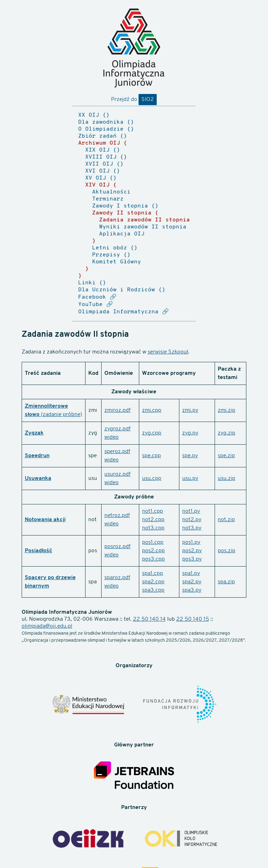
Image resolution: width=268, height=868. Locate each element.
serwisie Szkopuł (168, 352)
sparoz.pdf (117, 578)
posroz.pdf (117, 547)
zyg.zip (226, 433)
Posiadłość (39, 551)
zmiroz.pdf (117, 410)
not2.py (192, 520)
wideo (111, 437)
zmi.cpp (152, 410)
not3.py (192, 528)
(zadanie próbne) (61, 415)
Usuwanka (38, 479)
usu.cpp (152, 479)
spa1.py (191, 574)
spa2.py (192, 582)
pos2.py (192, 551)
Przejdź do (134, 100)
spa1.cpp (152, 574)
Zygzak (34, 433)
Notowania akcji (45, 520)
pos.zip (226, 551)
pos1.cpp (153, 542)
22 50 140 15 (193, 619)
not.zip (226, 520)
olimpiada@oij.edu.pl (47, 626)
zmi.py (190, 410)
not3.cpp (153, 528)
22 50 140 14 (149, 619)
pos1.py (191, 542)
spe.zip (226, 456)
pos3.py (192, 559)
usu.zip (226, 479)
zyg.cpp (152, 433)
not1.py (191, 511)
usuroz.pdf (117, 474)
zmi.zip (226, 410)
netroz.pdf (117, 516)
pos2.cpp (153, 551)
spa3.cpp (153, 590)
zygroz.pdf (117, 429)
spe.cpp (151, 456)
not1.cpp (152, 511)
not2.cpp (153, 520)
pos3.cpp (153, 559)
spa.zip (226, 582)
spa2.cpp (153, 582)
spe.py (190, 456)
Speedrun (37, 456)
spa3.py (192, 590)
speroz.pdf (117, 452)
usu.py (190, 479)
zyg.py (190, 433)
